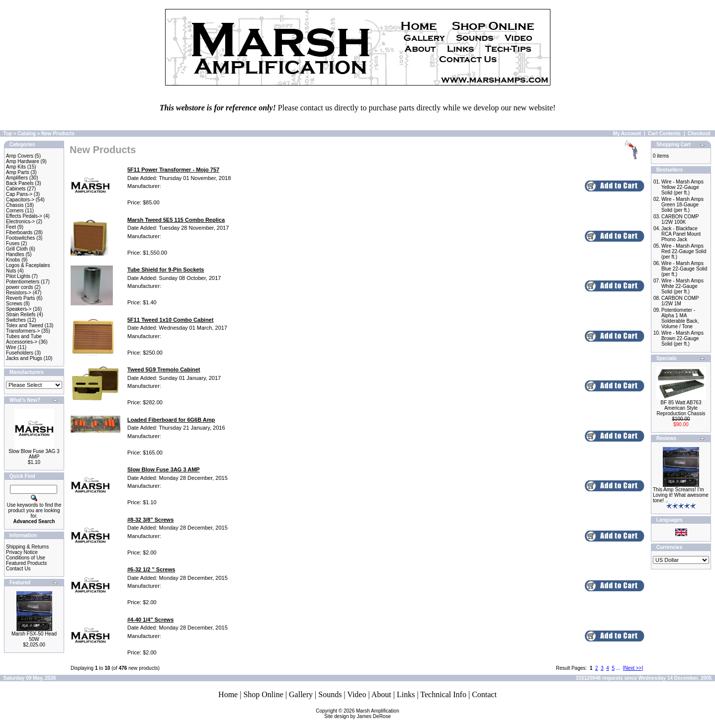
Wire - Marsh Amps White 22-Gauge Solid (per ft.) (682, 286)
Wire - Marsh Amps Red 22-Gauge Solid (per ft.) (684, 251)
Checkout (699, 134)
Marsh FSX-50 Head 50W (34, 637)
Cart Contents (664, 134)
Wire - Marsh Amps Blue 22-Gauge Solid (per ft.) (684, 269)
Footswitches (20, 238)
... (618, 668)
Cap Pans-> (19, 194)
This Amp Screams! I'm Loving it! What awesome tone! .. (681, 495)
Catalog (27, 134)
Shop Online (263, 694)
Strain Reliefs (21, 315)
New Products (58, 134)
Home (228, 694)
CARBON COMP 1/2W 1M (680, 301)
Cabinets (16, 189)
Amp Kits (16, 167)
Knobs (13, 260)
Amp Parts (18, 172)
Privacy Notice (22, 552)
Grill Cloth (17, 249)
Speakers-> (19, 309)
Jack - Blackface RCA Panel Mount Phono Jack (681, 234)
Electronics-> (20, 222)
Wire (11, 347)
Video (357, 694)
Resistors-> (19, 293)
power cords (19, 287)
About (381, 694)
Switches (16, 320)
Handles (15, 254)
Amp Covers (20, 156)
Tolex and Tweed (25, 325)
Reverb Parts (20, 298)
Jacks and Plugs (24, 358)
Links (406, 694)
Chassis (15, 205)
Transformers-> (23, 331)
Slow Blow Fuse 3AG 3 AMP (34, 454)
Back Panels (20, 183)
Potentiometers (23, 282)
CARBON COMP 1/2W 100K (680, 219)
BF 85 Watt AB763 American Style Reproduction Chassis (681, 408)
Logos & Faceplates (28, 265)
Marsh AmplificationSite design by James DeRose (362, 714)
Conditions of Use (26, 558)
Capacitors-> (20, 200)
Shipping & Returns (27, 547)
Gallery (301, 694)
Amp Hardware (23, 161)
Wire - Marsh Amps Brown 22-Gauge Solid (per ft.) (682, 338)
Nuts (11, 271)
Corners (15, 211)
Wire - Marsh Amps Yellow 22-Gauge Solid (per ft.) (682, 187)
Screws (14, 304)
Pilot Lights (18, 276)
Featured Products (26, 563)
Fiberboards (19, 232)
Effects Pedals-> (24, 216)
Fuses (13, 243)
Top (8, 134)
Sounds (330, 694)
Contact (484, 694)
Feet (11, 227)
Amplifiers (17, 178)
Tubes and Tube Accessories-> (24, 339)
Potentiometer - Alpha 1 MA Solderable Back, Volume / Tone (680, 318)
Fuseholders (20, 353)
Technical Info (443, 694)
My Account (627, 134)
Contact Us (18, 569)
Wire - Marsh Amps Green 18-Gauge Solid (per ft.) (682, 205)
